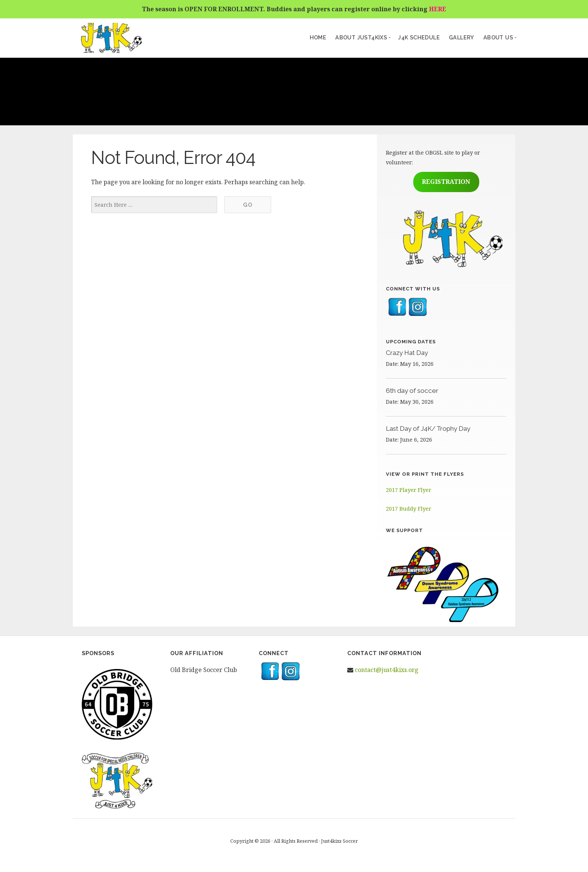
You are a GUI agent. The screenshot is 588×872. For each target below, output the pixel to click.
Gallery (462, 37)
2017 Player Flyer (409, 490)
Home (318, 37)
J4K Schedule (419, 37)
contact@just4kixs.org (387, 670)
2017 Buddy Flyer (409, 509)
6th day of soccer (412, 391)
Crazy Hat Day (407, 353)
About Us (498, 37)
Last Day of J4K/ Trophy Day (428, 428)
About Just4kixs (361, 37)
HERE (438, 9)
